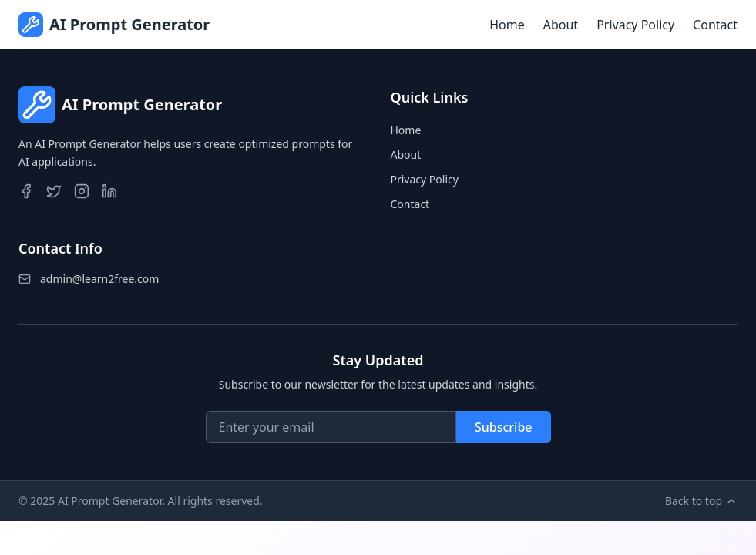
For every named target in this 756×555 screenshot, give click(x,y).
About (561, 25)
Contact (715, 25)
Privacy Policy (635, 25)
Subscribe (504, 427)
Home (507, 25)
